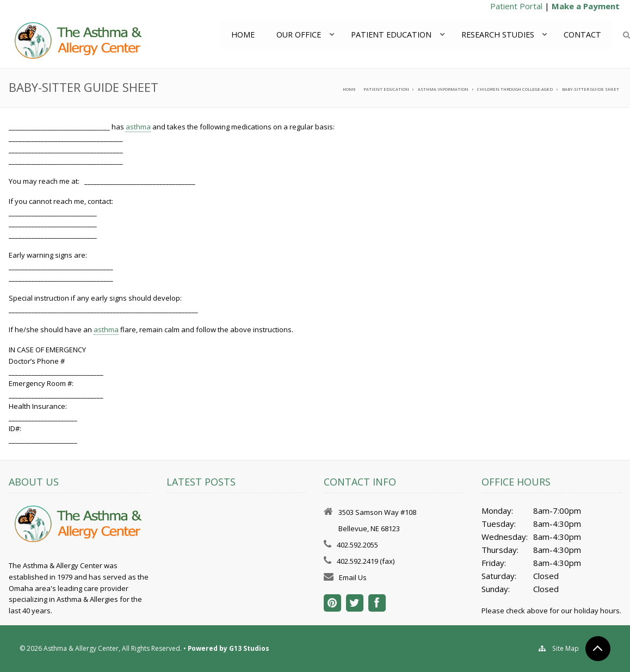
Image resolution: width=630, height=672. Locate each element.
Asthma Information (443, 89)
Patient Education (391, 35)
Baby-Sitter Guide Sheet (591, 89)
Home (242, 35)
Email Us (353, 577)
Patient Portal (516, 6)
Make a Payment (586, 6)
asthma (138, 127)
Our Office (298, 35)
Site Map (566, 648)
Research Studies (497, 35)
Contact (582, 35)
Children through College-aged (515, 89)
